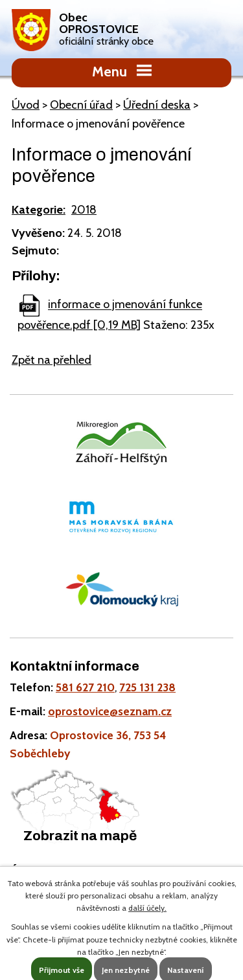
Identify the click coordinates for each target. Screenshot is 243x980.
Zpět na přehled (52, 360)
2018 (84, 210)
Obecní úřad (81, 105)
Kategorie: (39, 210)
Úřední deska (157, 105)
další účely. (147, 908)
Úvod (26, 105)
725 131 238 (147, 687)
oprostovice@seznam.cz (110, 711)
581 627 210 (85, 687)
